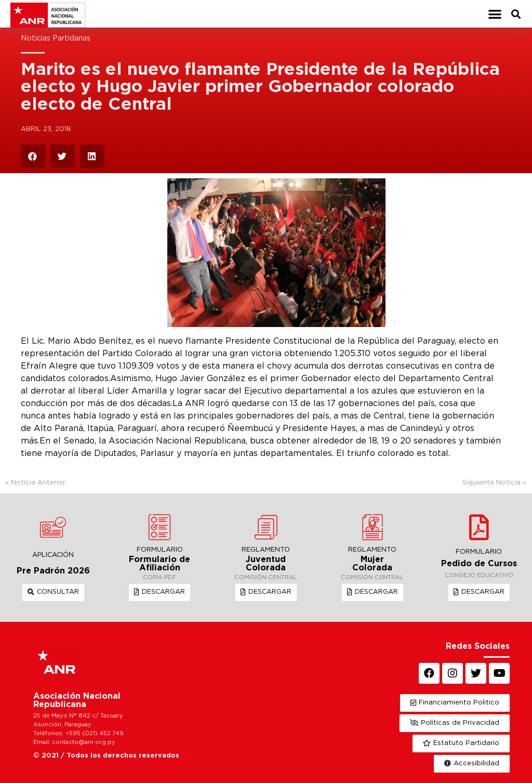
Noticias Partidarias (56, 38)
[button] (495, 14)
